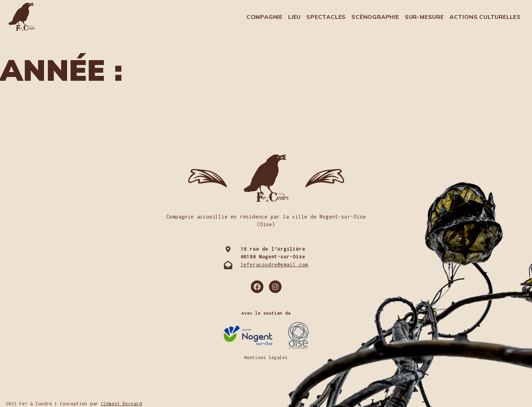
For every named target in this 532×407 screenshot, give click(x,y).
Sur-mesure (424, 17)
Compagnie (265, 17)
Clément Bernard (121, 404)
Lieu (294, 17)
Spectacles (326, 17)
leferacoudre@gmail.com (275, 265)
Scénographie (375, 17)
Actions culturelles (485, 17)
